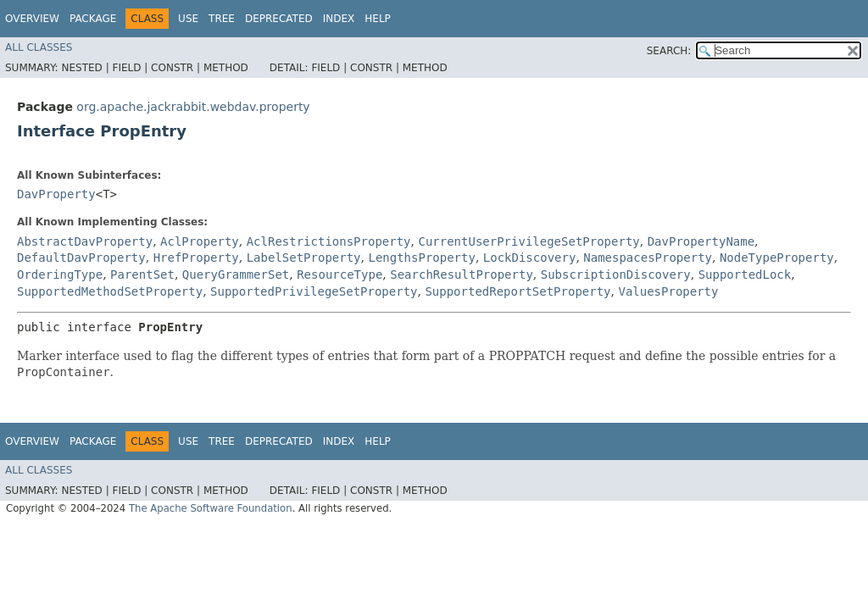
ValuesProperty (668, 291)
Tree (222, 19)
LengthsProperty (421, 258)
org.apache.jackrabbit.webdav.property (193, 107)
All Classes (39, 47)
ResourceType (339, 274)
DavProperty (56, 194)
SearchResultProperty (462, 274)
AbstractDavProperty (85, 241)
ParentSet (142, 274)
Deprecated (279, 19)
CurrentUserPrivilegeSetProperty (529, 241)
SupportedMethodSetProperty (110, 291)
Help (378, 19)
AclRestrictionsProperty (329, 241)
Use (188, 19)
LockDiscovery (530, 258)
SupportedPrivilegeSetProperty (314, 291)
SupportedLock (745, 274)
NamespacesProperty (648, 258)
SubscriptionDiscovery (616, 274)
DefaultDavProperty (81, 258)
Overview (32, 19)
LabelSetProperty (304, 258)
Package (93, 19)
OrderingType (60, 274)
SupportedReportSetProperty (517, 291)
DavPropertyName (701, 241)
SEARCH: (669, 51)
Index (339, 19)
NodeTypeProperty (777, 258)
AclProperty (200, 241)
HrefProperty (196, 258)
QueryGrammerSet (236, 274)
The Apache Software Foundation (211, 508)
